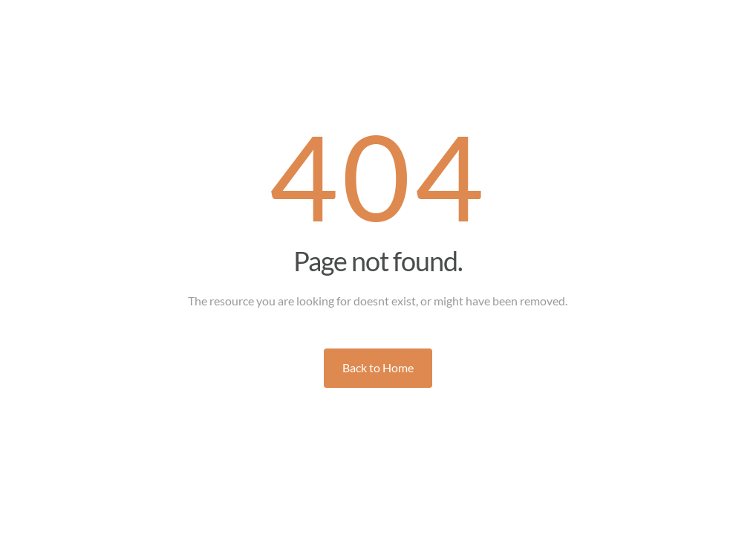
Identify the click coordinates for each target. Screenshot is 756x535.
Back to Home (378, 367)
